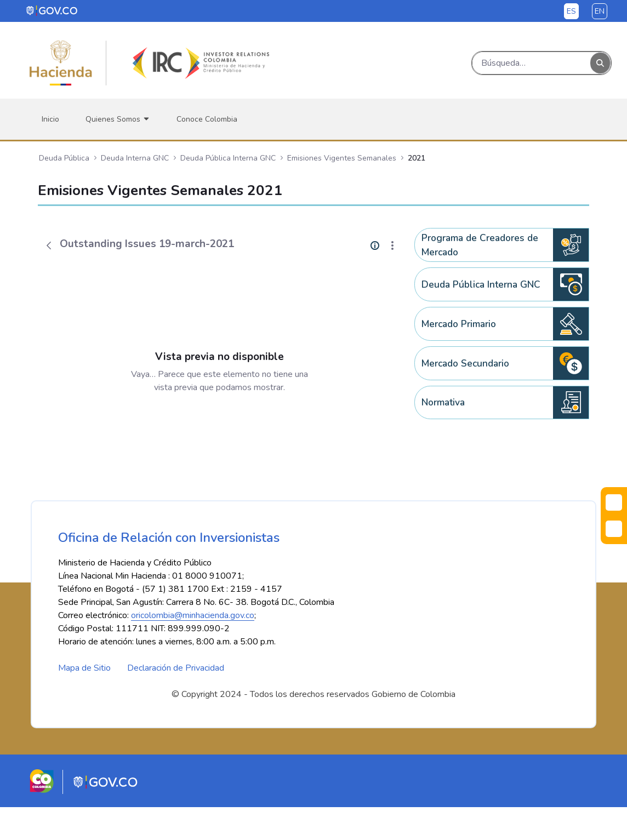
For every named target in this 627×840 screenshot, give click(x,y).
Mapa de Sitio (84, 701)
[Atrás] (49, 245)
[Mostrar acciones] (392, 245)
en (600, 11)
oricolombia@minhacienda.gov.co (193, 648)
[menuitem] (50, 119)
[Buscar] (531, 63)
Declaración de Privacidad (176, 701)
